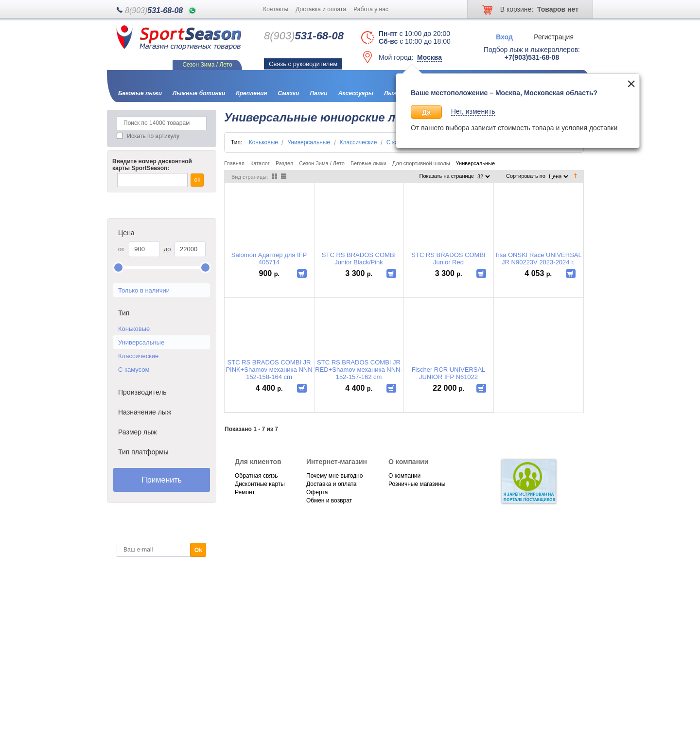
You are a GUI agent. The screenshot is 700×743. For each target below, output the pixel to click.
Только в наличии (144, 290)
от (121, 249)
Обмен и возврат (329, 501)
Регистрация (554, 36)
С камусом (134, 370)
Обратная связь (256, 476)
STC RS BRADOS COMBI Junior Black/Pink (359, 259)
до (167, 249)
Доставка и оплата (321, 9)
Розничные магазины (417, 484)
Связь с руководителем (303, 64)
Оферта (317, 492)
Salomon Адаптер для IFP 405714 (269, 259)
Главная (234, 163)
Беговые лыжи (368, 163)
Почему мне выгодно (334, 476)
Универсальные (141, 342)
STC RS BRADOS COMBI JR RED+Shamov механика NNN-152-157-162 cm (359, 370)
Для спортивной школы (421, 163)
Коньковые (134, 329)
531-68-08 (154, 10)
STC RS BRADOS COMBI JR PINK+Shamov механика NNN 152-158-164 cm (269, 370)
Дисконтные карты (260, 484)
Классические (138, 356)
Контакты (276, 9)
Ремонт (245, 492)
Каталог (260, 163)
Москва (429, 57)
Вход (504, 36)
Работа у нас (371, 9)
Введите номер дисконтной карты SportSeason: (152, 165)
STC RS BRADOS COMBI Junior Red (448, 259)
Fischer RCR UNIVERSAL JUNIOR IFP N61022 (449, 373)
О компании (404, 476)
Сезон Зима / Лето (322, 163)
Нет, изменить (473, 111)
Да (426, 112)
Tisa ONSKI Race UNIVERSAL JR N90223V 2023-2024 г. (538, 259)
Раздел (284, 163)
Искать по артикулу (153, 136)
